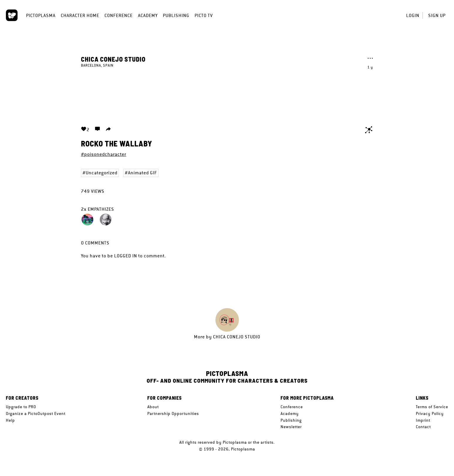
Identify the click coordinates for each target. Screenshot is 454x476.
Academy (148, 15)
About (153, 407)
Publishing (176, 15)
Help (10, 420)
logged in (126, 256)
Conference (119, 15)
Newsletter (291, 427)
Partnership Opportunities (173, 413)
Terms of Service (432, 407)
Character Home (80, 15)
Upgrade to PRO (21, 407)
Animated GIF (142, 173)
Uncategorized (102, 173)
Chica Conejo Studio (113, 59)
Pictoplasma (41, 15)
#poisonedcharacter (104, 154)
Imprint (423, 420)
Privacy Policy (430, 413)
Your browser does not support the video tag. (227, 93)
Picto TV (204, 15)
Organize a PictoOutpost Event (36, 413)
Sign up (437, 15)
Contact (423, 427)
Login (413, 15)
